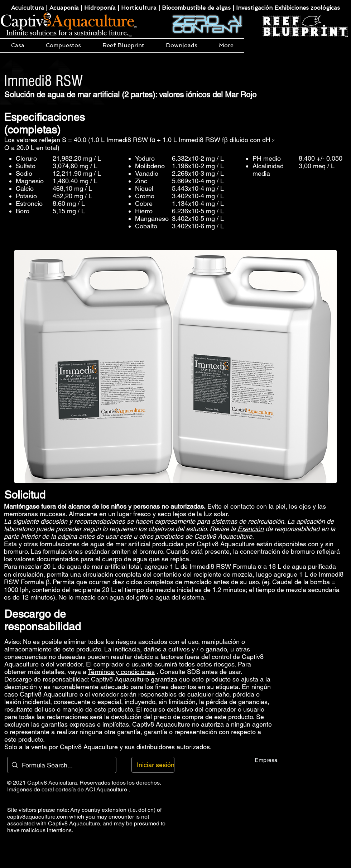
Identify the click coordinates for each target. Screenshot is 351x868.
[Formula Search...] (61, 765)
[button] (63, 45)
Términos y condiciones (121, 672)
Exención (251, 529)
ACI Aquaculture (106, 789)
